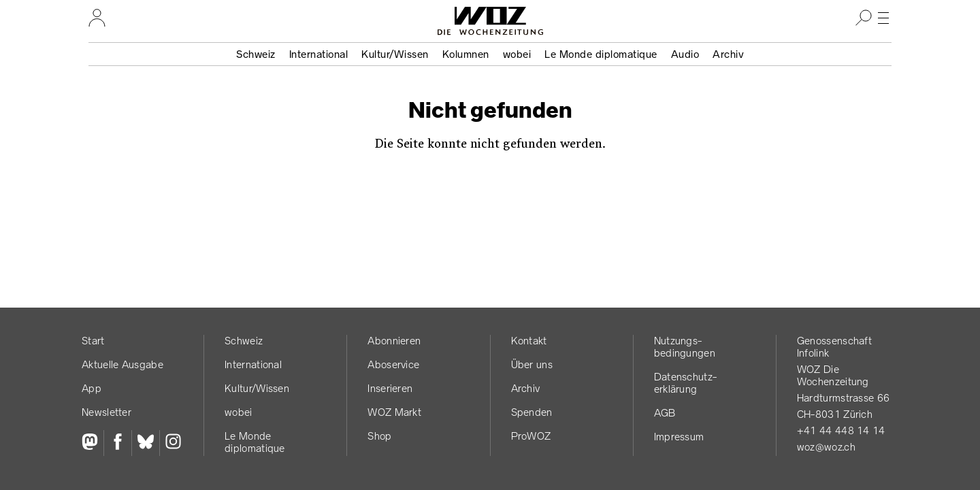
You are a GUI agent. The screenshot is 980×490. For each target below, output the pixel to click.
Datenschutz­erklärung (685, 383)
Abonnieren (394, 341)
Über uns (532, 364)
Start (93, 341)
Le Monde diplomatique (601, 54)
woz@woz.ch (826, 447)
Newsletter (107, 412)
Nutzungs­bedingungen (685, 347)
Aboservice (393, 364)
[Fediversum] (93, 443)
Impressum (679, 437)
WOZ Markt (394, 412)
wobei (517, 54)
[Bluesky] (145, 443)
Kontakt (529, 341)
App (92, 388)
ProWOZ (531, 436)
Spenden (532, 412)
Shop (379, 436)
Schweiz (256, 54)
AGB (665, 413)
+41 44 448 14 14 (841, 430)
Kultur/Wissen (395, 54)
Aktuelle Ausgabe (122, 364)
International (319, 54)
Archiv (728, 54)
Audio (685, 54)
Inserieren (390, 388)
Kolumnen (466, 54)
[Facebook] (117, 443)
